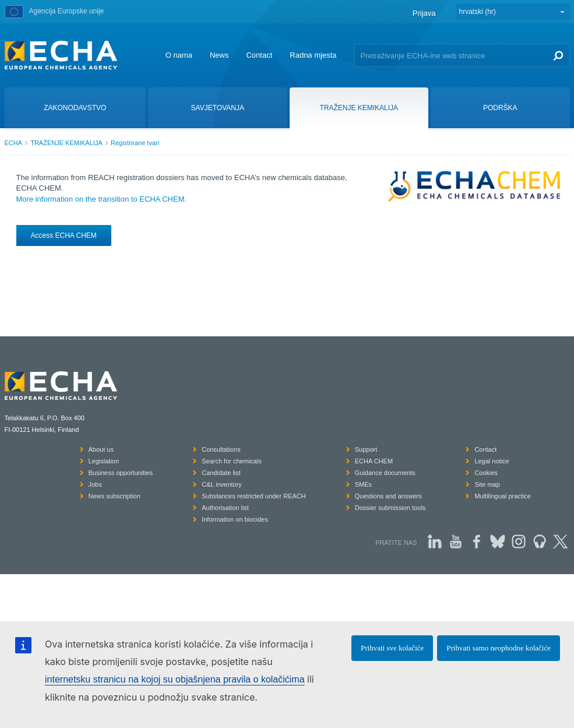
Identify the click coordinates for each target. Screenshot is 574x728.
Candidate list (221, 473)
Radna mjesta (313, 55)
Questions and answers (388, 496)
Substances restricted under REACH (254, 496)
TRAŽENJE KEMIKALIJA (66, 143)
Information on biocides (235, 519)
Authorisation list (225, 508)
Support (366, 449)
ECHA (14, 143)
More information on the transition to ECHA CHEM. (102, 199)
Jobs (95, 484)
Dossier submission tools (390, 508)
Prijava (424, 13)
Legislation (104, 461)
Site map (487, 484)
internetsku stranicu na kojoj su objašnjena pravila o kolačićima (175, 679)
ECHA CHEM (374, 461)
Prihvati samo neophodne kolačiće (499, 648)
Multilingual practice (503, 496)
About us (101, 449)
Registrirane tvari (135, 143)
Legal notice (492, 461)
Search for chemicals (232, 461)
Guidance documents (385, 473)
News (219, 55)
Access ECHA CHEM (64, 235)
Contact (259, 55)
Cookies (486, 473)
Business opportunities (121, 473)
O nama (179, 55)
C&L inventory (222, 484)
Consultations (221, 449)
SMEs (363, 484)
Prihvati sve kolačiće (392, 648)
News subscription (115, 496)
